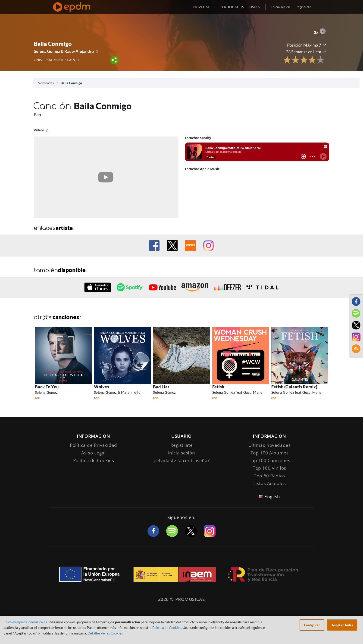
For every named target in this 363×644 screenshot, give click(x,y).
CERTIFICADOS (232, 7)
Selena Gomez (46, 392)
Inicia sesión (281, 7)
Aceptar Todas (342, 625)
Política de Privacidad (94, 445)
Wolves (102, 387)
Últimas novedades (270, 445)
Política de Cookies (94, 460)
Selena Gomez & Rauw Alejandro (64, 51)
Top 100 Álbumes (270, 453)
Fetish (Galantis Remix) (294, 387)
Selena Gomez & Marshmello (117, 392)
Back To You (47, 387)
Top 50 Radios (269, 476)
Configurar (312, 625)
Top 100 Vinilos (269, 468)
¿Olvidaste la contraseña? (181, 460)
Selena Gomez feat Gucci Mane (237, 392)
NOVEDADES (204, 7)
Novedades (46, 83)
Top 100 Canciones (270, 460)
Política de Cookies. (167, 628)
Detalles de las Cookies (105, 633)
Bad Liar (161, 387)
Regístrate (303, 7)
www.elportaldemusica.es (28, 622)
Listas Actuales (270, 483)
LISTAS (255, 7)
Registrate (182, 445)
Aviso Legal (93, 453)
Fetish (218, 387)
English (272, 497)
